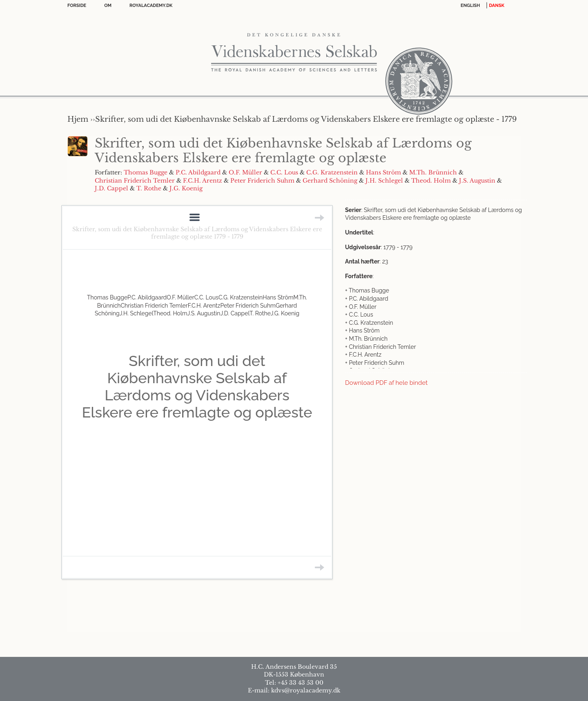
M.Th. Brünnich (433, 172)
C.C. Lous (284, 172)
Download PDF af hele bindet (386, 383)
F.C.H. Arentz (203, 181)
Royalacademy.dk (151, 6)
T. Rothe (149, 188)
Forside (77, 6)
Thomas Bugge (146, 172)
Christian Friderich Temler (135, 181)
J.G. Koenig (186, 188)
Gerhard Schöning (330, 181)
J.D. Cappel (111, 188)
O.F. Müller (245, 172)
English (470, 6)
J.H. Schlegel (384, 181)
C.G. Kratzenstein (332, 172)
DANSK (497, 6)
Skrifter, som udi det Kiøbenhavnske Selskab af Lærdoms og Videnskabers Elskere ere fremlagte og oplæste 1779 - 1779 (197, 233)
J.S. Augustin (477, 181)
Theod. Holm (431, 181)
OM (108, 6)
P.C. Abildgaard (198, 172)
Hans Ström (383, 172)
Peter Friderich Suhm (262, 181)
